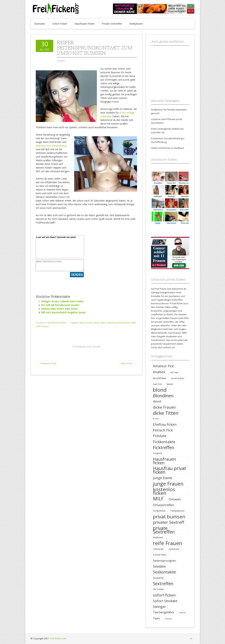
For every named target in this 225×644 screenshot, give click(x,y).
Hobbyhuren (136, 24)
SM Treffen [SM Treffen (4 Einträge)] (158, 589)
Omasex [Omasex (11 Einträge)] (175, 499)
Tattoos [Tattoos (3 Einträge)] (182, 613)
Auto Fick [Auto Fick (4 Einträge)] (157, 384)
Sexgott (61, 61)
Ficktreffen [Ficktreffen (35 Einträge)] (164, 447)
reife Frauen (42, 326)
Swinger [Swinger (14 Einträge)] (159, 607)
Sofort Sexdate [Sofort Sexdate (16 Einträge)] (165, 601)
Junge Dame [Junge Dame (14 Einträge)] (163, 478)
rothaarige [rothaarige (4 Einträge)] (158, 549)
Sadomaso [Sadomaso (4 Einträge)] (174, 549)
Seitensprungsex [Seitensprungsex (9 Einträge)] (164, 561)
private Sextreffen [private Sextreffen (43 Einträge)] (164, 530)
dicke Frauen (86, 323)
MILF (134, 323)
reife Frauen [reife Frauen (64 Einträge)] (167, 543)
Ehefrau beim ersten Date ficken (59, 309)
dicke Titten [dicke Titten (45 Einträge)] (166, 413)
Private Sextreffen (112, 24)
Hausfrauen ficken (85, 24)
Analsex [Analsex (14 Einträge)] (159, 372)
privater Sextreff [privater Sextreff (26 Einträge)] (169, 522)
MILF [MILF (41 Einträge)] (158, 499)
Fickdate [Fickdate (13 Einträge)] (160, 436)
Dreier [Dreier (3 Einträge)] (156, 419)
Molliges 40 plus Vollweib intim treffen (62, 301)
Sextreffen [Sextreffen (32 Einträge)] (163, 584)
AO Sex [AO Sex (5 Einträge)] (174, 372)
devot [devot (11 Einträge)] (157, 401)
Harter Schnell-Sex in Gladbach (167, 148)
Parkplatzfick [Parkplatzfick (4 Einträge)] (159, 511)
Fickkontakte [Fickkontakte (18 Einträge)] (164, 442)
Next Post (128, 363)
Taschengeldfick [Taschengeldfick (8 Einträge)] (163, 612)
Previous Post (47, 363)
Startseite (40, 24)
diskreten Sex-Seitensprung (51, 146)
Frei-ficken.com (58, 638)
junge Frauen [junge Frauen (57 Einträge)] (168, 484)
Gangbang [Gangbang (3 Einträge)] (157, 453)
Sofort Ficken (60, 24)
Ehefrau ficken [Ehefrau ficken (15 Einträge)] (165, 424)
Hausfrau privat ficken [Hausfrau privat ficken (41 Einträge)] (169, 470)
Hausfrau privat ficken (119, 323)
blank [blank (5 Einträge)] (170, 384)
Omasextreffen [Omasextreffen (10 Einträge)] (164, 505)
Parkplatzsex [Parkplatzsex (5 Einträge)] (178, 511)
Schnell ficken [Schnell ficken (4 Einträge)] (160, 555)
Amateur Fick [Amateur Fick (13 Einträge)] (163, 366)
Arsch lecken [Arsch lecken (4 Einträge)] (178, 378)
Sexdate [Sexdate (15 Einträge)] (159, 566)
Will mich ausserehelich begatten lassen (63, 312)
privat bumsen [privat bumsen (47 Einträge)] (169, 517)
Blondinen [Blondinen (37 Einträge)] (163, 396)
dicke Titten (100, 323)
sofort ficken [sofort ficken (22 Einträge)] (164, 595)
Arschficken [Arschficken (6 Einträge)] (160, 378)
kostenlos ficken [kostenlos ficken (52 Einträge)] (164, 491)
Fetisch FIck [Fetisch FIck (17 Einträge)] (163, 430)
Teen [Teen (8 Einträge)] (156, 618)
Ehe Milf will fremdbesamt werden (60, 305)
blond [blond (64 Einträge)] (160, 390)
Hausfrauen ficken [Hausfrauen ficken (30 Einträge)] (164, 461)
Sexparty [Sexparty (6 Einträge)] (158, 578)
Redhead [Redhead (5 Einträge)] (158, 537)
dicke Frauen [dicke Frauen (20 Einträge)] (164, 407)
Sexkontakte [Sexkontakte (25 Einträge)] (164, 572)
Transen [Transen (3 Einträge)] (168, 619)
